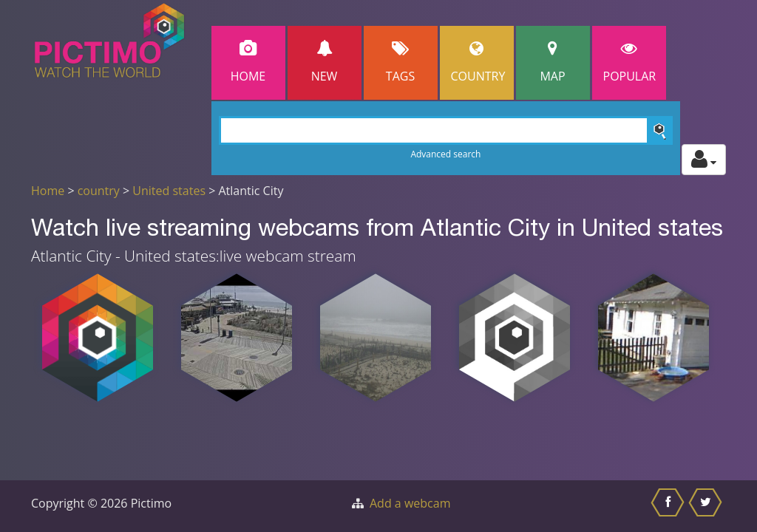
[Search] (446, 130)
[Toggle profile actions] (704, 160)
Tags (401, 62)
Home (248, 62)
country (99, 191)
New (325, 62)
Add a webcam (410, 503)
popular (630, 62)
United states (169, 191)
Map (553, 62)
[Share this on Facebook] (669, 506)
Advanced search (445, 154)
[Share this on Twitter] (707, 506)
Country (478, 62)
